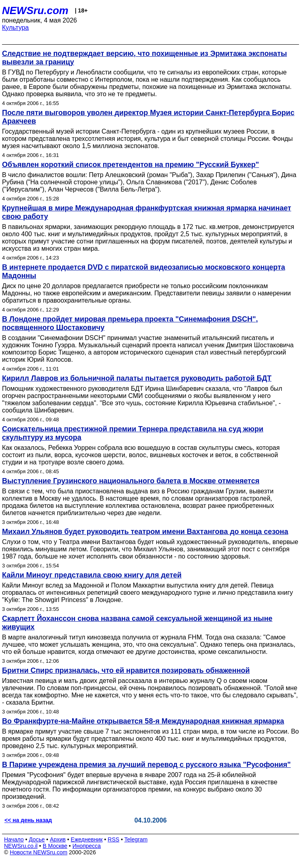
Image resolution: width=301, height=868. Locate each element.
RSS (113, 839)
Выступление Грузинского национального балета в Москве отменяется (131, 481)
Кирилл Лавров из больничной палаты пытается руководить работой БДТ (137, 378)
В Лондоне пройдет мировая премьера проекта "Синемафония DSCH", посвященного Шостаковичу (130, 323)
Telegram (136, 839)
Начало (14, 839)
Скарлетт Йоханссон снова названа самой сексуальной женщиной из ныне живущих (137, 623)
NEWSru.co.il (21, 846)
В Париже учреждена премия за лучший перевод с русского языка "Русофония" (146, 765)
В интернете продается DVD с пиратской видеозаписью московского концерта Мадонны (144, 271)
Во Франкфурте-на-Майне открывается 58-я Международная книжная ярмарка (143, 721)
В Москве (55, 846)
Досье (37, 839)
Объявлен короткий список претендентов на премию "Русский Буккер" (131, 165)
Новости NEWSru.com (38, 852)
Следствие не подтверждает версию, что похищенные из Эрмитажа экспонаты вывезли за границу (144, 58)
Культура (16, 28)
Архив (58, 839)
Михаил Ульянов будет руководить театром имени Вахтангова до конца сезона (145, 532)
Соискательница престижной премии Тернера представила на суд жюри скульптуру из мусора (133, 433)
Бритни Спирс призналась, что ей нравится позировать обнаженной (126, 670)
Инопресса (87, 846)
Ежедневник (87, 839)
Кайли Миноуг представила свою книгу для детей (92, 575)
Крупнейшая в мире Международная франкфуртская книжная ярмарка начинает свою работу (147, 212)
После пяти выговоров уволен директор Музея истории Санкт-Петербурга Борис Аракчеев (148, 117)
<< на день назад (28, 820)
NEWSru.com (35, 10)
